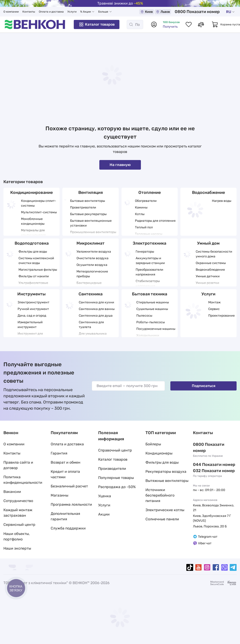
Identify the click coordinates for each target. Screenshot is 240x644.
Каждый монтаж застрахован (18, 513)
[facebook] (216, 567)
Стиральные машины (153, 302)
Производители (112, 469)
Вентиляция (91, 192)
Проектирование (222, 316)
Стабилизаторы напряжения (148, 283)
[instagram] (207, 567)
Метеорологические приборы (92, 274)
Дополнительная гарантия (65, 516)
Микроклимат (91, 243)
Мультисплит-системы (39, 212)
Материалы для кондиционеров (33, 233)
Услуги (72, 12)
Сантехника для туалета (91, 325)
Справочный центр (115, 450)
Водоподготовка (32, 243)
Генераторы (145, 252)
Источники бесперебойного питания (160, 495)
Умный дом (208, 243)
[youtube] (198, 567)
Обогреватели (146, 201)
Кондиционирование (32, 192)
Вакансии (12, 492)
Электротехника (149, 243)
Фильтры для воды (33, 252)
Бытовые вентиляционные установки (91, 223)
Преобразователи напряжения (149, 272)
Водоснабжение (208, 192)
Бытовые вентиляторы (88, 201)
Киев (161, 12)
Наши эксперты (17, 548)
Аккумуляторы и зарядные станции (150, 261)
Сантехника (91, 294)
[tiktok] (190, 567)
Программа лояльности (71, 504)
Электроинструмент (33, 302)
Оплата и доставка (51, 12)
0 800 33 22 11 (205, 12)
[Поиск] (135, 24)
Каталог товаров (97, 24)
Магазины (59, 495)
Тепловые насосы (149, 234)
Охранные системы (211, 263)
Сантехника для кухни (96, 302)
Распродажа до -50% (117, 487)
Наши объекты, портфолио (17, 536)
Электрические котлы (165, 510)
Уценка (105, 496)
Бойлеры (153, 444)
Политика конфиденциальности (23, 480)
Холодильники (148, 335)
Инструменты (32, 294)
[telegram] (233, 567)
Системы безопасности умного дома (214, 254)
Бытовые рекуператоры (88, 214)
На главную (120, 165)
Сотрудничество (18, 501)
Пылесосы (144, 316)
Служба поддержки (68, 528)
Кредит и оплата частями (65, 474)
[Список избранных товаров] (189, 24)
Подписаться (204, 386)
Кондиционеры (159, 453)
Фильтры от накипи (34, 276)
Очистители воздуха (92, 258)
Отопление (150, 192)
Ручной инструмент (33, 309)
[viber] (224, 567)
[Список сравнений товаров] (201, 24)
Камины (141, 207)
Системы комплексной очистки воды (36, 261)
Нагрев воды (222, 201)
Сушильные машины (152, 309)
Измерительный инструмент (30, 325)
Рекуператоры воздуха (166, 472)
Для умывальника (93, 334)
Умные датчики (208, 276)
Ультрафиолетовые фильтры (33, 285)
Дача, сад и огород (32, 316)
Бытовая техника (150, 294)
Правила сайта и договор (18, 465)
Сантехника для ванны (97, 309)
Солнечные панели (162, 519)
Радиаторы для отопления (155, 221)
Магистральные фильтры (38, 270)
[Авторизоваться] (154, 24)
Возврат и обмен (66, 462)
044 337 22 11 (206, 458)
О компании (11, 12)
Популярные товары (116, 478)
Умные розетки (207, 283)
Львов (177, 12)
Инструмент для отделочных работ (32, 336)
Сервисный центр (19, 525)
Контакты (29, 12)
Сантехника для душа (96, 316)
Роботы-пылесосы (151, 322)
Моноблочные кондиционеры (33, 221)
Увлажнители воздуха (94, 252)
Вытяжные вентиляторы (167, 481)
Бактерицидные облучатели (89, 285)
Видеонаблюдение (210, 270)
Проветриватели (83, 207)
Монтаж (214, 302)
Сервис (214, 309)
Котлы (140, 214)
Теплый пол (144, 227)
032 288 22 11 (207, 465)
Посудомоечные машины (156, 329)
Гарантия (59, 453)
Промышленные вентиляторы (93, 232)
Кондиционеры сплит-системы (39, 203)
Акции (104, 514)
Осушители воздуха (92, 265)
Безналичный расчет (69, 486)
